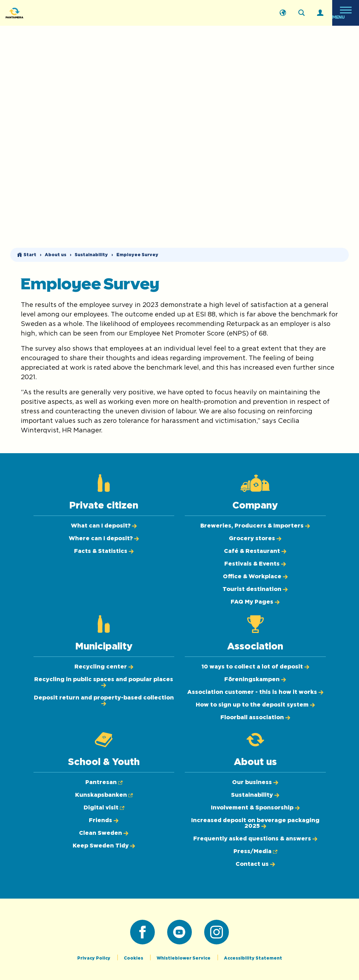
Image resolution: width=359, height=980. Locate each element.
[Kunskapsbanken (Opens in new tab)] (104, 795)
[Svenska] (283, 13)
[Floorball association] (255, 717)
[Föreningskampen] (255, 679)
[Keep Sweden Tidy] (104, 846)
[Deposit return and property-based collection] (104, 701)
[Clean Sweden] (104, 833)
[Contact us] (255, 864)
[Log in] (320, 13)
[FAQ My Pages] (255, 602)
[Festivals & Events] (255, 564)
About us (56, 255)
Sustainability (91, 255)
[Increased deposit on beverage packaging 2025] (255, 823)
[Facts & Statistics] (104, 551)
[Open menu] (346, 13)
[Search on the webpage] (302, 13)
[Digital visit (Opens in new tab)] (104, 808)
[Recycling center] (104, 667)
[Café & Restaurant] (255, 551)
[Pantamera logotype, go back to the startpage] (41, 13)
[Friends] (104, 820)
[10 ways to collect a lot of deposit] (255, 667)
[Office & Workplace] (255, 577)
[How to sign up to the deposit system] (255, 705)
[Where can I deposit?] (104, 538)
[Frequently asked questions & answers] (255, 839)
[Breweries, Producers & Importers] (255, 526)
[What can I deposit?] (104, 526)
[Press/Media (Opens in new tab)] (255, 851)
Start (30, 255)
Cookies (134, 958)
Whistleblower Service (184, 958)
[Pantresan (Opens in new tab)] (104, 782)
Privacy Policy (94, 958)
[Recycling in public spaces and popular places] (104, 682)
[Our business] (255, 782)
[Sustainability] (255, 795)
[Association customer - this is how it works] (255, 692)
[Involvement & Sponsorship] (255, 808)
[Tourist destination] (255, 589)
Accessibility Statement (253, 958)
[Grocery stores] (255, 538)
